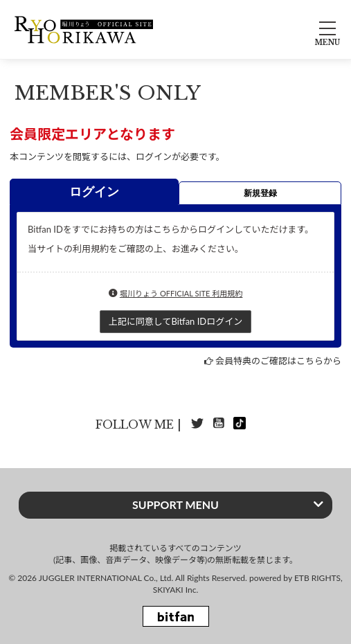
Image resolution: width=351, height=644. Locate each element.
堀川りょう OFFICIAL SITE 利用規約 (181, 293)
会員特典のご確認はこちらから (278, 361)
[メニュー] (327, 30)
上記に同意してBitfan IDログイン (175, 321)
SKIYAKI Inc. (176, 590)
